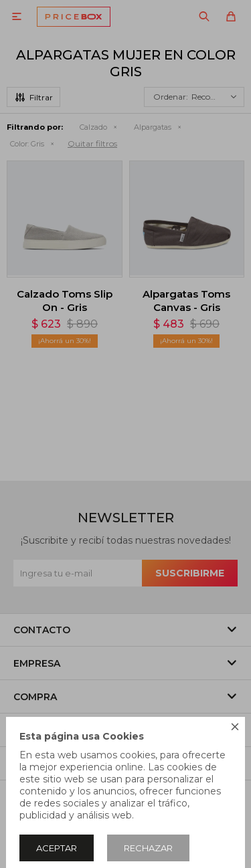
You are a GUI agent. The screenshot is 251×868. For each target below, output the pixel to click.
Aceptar (57, 848)
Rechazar (148, 848)
